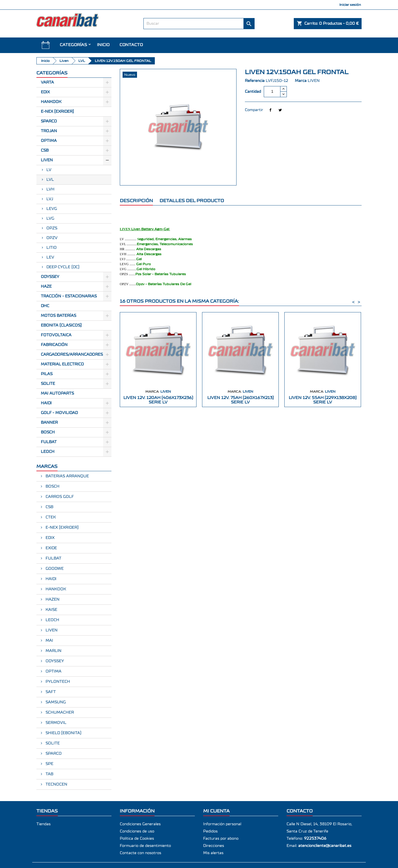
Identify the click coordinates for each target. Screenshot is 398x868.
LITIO (52, 248)
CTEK (50, 517)
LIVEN (51, 630)
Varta (47, 82)
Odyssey (50, 277)
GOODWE (54, 569)
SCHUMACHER (59, 713)
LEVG (52, 209)
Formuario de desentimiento (145, 846)
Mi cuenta (216, 811)
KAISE (51, 610)
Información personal (222, 824)
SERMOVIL (55, 723)
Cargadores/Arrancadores (72, 355)
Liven (47, 160)
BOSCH (48, 432)
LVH (50, 189)
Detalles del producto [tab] (192, 201)
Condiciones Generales (140, 824)
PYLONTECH (57, 682)
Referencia (255, 81)
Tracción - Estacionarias (69, 296)
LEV (50, 257)
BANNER (49, 423)
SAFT (50, 692)
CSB (45, 150)
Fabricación (54, 345)
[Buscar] (199, 24)
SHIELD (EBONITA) (63, 733)
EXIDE (51, 548)
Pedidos (210, 831)
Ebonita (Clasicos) (61, 325)
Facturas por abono (221, 839)
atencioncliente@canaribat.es (325, 846)
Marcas (47, 466)
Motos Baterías (59, 316)
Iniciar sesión (350, 5)
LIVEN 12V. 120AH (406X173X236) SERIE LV (158, 400)
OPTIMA (53, 671)
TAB (49, 774)
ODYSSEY (54, 661)
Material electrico (62, 364)
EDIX (49, 538)
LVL (50, 180)
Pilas (47, 374)
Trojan (49, 131)
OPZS (52, 228)
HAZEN (52, 599)
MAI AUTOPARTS (57, 393)
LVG (50, 219)
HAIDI (46, 403)
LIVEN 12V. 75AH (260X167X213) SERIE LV (241, 400)
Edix (45, 92)
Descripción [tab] (136, 201)
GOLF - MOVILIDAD (59, 413)
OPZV (52, 238)
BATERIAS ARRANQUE (67, 476)
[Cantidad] (272, 92)
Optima (49, 141)
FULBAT (49, 442)
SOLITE (48, 384)
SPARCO (53, 754)
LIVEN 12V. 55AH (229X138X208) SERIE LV (323, 400)
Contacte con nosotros (140, 853)
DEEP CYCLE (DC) (63, 267)
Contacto (131, 45)
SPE (49, 764)
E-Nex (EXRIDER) (57, 112)
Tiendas (43, 824)
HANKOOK (55, 589)
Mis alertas (213, 853)
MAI (49, 641)
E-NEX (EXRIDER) (62, 528)
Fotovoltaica (56, 335)
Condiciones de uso (137, 831)
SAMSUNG (55, 702)
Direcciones (214, 846)
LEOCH (48, 452)
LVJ (50, 199)
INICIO (103, 45)
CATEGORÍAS (73, 45)
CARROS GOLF (59, 497)
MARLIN (53, 651)
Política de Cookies (137, 839)
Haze (46, 287)
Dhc (45, 306)
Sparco (49, 121)
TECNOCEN (56, 784)
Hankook (51, 102)
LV (49, 170)
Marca (301, 81)
